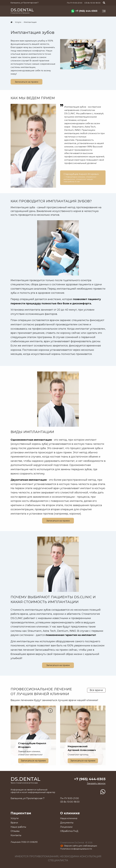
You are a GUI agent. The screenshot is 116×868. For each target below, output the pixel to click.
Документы (67, 823)
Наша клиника (69, 818)
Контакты (16, 835)
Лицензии (66, 827)
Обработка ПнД (69, 831)
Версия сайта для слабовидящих (81, 846)
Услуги (15, 818)
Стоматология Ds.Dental (72, 843)
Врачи (14, 823)
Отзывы (15, 831)
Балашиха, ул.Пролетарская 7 (24, 3)
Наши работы (18, 827)
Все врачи (96, 690)
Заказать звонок (96, 783)
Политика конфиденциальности (76, 849)
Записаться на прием (26, 82)
